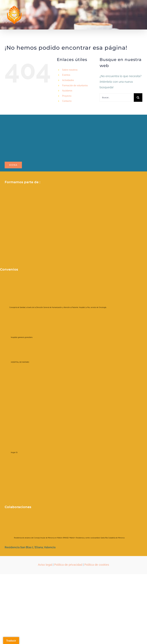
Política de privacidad (68, 565)
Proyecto (67, 96)
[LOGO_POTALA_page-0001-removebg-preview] (37, 119)
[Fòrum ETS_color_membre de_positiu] (73, 220)
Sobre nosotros (70, 70)
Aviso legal (45, 565)
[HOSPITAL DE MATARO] (23, 356)
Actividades (68, 80)
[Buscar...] (117, 98)
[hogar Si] (23, 436)
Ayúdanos (67, 91)
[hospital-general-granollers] (23, 326)
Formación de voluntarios (75, 85)
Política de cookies (97, 565)
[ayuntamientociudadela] (30, 518)
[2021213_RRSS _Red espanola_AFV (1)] (45, 194)
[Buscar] (138, 98)
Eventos (66, 75)
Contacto (67, 101)
